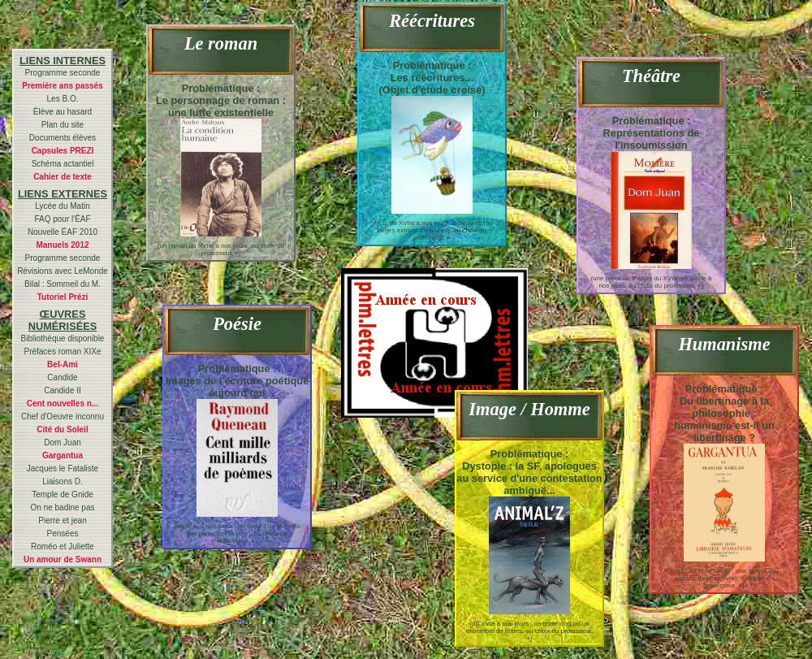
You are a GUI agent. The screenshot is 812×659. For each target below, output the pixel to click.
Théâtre (651, 76)
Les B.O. (63, 99)
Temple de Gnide (63, 494)
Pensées (63, 533)
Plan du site (63, 125)
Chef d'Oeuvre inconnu (63, 416)
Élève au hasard (63, 112)
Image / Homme (529, 409)
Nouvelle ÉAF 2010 (63, 232)
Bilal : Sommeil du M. (63, 284)
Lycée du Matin (62, 206)
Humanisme (724, 344)
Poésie (237, 324)
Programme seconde (63, 73)
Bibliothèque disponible (63, 338)
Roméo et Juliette (63, 546)
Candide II (63, 390)
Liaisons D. (62, 481)
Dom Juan (63, 442)
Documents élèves (63, 138)
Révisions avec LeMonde (63, 271)
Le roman (221, 43)
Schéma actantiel (63, 164)
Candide (62, 377)
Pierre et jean (62, 520)
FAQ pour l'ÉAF (62, 219)
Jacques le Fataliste (63, 468)
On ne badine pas (63, 507)
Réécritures (432, 21)
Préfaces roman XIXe (62, 351)
